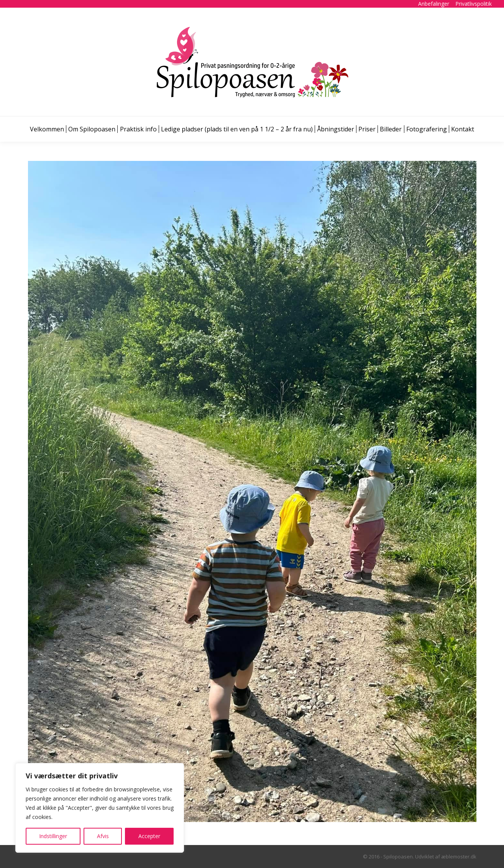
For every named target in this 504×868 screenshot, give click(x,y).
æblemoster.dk (459, 857)
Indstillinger (53, 836)
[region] (100, 808)
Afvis (103, 836)
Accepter (149, 836)
